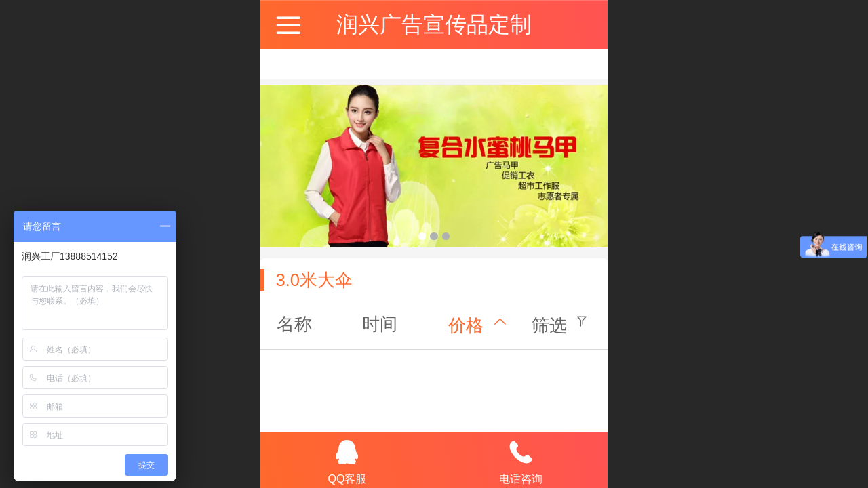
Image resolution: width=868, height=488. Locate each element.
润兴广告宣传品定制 (434, 24)
